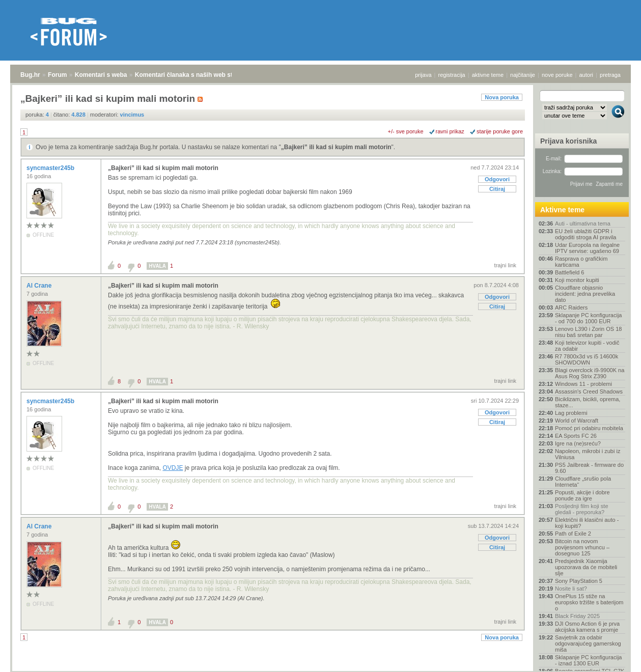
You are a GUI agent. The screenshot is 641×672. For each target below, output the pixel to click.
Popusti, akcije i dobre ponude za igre (582, 495)
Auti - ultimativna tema (583, 223)
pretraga (610, 75)
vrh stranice (613, 657)
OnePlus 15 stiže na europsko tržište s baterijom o (589, 602)
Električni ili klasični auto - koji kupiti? (587, 523)
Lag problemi (571, 413)
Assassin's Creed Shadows (589, 391)
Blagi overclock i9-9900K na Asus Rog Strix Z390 (590, 373)
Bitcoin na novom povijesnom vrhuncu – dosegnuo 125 (582, 547)
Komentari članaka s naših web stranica (193, 75)
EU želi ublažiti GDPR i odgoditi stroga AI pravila (586, 234)
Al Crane (40, 286)
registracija (452, 75)
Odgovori (497, 179)
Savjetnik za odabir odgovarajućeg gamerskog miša (588, 643)
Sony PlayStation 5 (579, 581)
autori (587, 75)
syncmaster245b (51, 168)
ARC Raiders (571, 307)
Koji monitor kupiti (577, 280)
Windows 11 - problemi (583, 384)
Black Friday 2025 (577, 616)
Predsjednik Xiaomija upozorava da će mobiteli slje (586, 567)
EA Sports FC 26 (576, 436)
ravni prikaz (450, 131)
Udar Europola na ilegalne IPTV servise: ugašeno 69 (587, 248)
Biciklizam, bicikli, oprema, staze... (588, 402)
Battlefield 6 (569, 272)
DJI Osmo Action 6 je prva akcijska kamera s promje (587, 627)
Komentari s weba (101, 75)
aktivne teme (488, 75)
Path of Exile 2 (573, 534)
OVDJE (173, 468)
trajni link (505, 265)
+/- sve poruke (406, 131)
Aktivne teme (562, 210)
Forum (57, 75)
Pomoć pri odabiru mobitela (589, 428)
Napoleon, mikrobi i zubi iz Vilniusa (588, 454)
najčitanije (523, 75)
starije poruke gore (500, 131)
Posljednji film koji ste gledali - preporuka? (582, 509)
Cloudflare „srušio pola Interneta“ (583, 482)
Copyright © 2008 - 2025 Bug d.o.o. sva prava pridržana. (321, 669)
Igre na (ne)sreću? (578, 443)
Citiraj (497, 189)
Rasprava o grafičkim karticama (581, 262)
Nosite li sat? (571, 589)
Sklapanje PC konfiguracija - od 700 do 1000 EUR (588, 318)
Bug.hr (30, 75)
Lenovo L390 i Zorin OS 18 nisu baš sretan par (588, 332)
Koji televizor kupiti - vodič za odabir (587, 346)
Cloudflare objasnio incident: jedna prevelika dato (585, 294)
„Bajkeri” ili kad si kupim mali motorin (336, 147)
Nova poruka (502, 97)
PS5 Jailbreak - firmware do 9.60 (589, 468)
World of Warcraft (577, 421)
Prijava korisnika (568, 141)
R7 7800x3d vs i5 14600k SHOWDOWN (587, 359)
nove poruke (557, 75)
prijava (423, 75)
